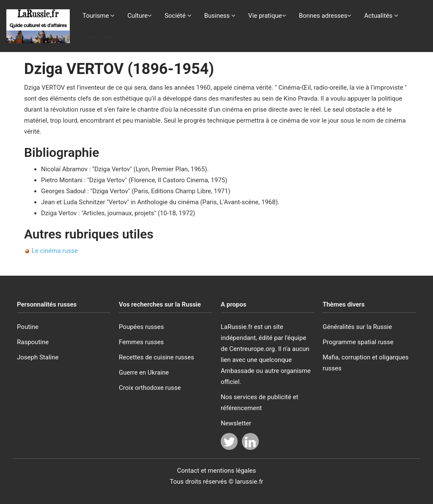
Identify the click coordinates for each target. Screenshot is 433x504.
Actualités (381, 16)
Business (220, 16)
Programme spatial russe (358, 342)
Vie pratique (267, 16)
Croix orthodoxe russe (150, 388)
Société (178, 16)
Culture (140, 16)
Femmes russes (141, 342)
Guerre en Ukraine (144, 373)
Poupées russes (141, 327)
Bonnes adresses (325, 16)
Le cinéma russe (55, 251)
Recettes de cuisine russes (156, 357)
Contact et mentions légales (217, 471)
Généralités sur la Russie (357, 327)
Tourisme (99, 16)
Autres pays (99, 37)
